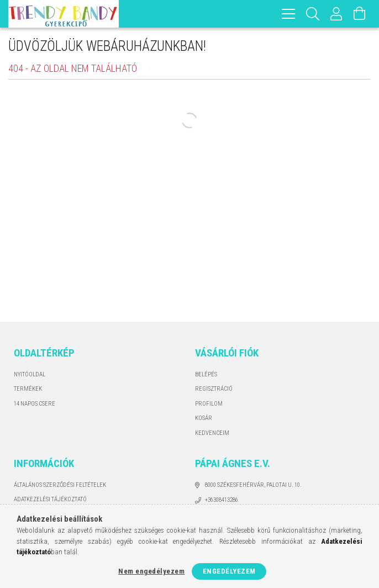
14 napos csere (35, 404)
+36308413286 (222, 500)
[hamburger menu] (288, 14)
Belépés (206, 374)
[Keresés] (313, 14)
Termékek (28, 389)
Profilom (209, 404)
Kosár (204, 418)
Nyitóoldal (30, 374)
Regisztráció (214, 389)
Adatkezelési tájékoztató (50, 499)
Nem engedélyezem (151, 571)
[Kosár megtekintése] (360, 14)
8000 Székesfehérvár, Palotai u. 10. (253, 485)
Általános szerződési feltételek (60, 485)
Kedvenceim (212, 433)
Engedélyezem (229, 571)
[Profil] (336, 14)
